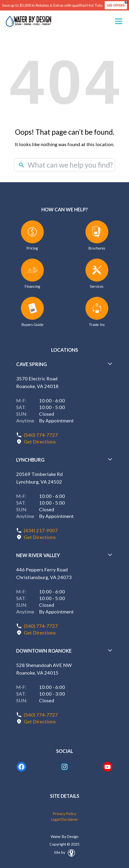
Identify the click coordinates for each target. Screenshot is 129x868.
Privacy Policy (64, 813)
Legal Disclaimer (64, 819)
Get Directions (40, 442)
